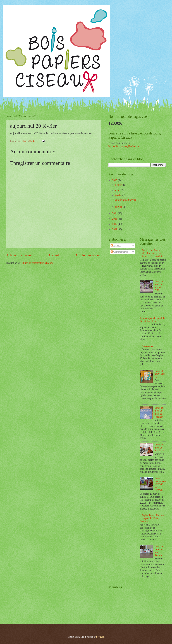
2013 (115, 219)
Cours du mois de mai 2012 (159, 448)
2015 (115, 180)
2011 (115, 229)
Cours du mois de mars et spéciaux (159, 412)
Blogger (100, 637)
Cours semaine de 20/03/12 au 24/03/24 (160, 484)
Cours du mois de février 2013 (159, 286)
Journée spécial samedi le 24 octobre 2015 (152, 320)
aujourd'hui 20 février (125, 200)
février (119, 195)
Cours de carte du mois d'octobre (159, 551)
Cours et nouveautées (160, 374)
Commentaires (119, 252)
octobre (119, 185)
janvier (119, 207)
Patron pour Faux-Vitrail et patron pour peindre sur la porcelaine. (152, 253)
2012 (115, 224)
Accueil (53, 255)
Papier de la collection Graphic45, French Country (152, 518)
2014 (115, 213)
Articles (116, 246)
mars (118, 190)
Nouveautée (148, 346)
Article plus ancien (88, 255)
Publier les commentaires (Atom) (37, 263)
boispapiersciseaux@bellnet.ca (124, 146)
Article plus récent (19, 255)
